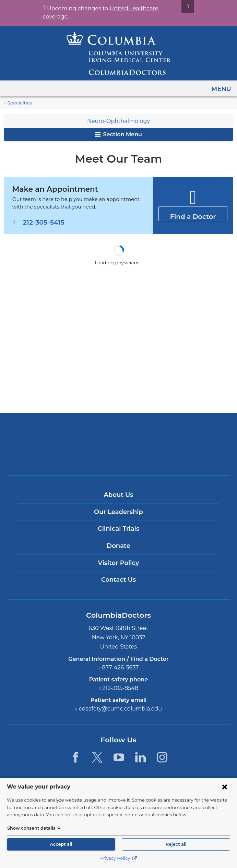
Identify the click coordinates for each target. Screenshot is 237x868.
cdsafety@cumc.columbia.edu (120, 709)
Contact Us (118, 580)
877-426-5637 (120, 668)
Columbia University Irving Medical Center (118, 433)
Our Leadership (118, 512)
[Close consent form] (225, 787)
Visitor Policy (119, 563)
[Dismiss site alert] (180, 7)
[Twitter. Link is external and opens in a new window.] (97, 757)
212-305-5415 (43, 222)
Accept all (61, 844)
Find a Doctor (193, 213)
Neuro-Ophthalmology (118, 121)
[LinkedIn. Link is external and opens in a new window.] (140, 757)
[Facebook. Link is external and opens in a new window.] (75, 757)
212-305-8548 (120, 688)
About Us (118, 495)
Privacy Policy (118, 858)
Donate (118, 546)
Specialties (19, 103)
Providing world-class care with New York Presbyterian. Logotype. (123, 456)
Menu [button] (222, 87)
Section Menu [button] (118, 134)
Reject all (176, 844)
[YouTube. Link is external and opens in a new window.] (119, 757)
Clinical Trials (118, 529)
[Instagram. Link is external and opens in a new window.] (162, 757)
